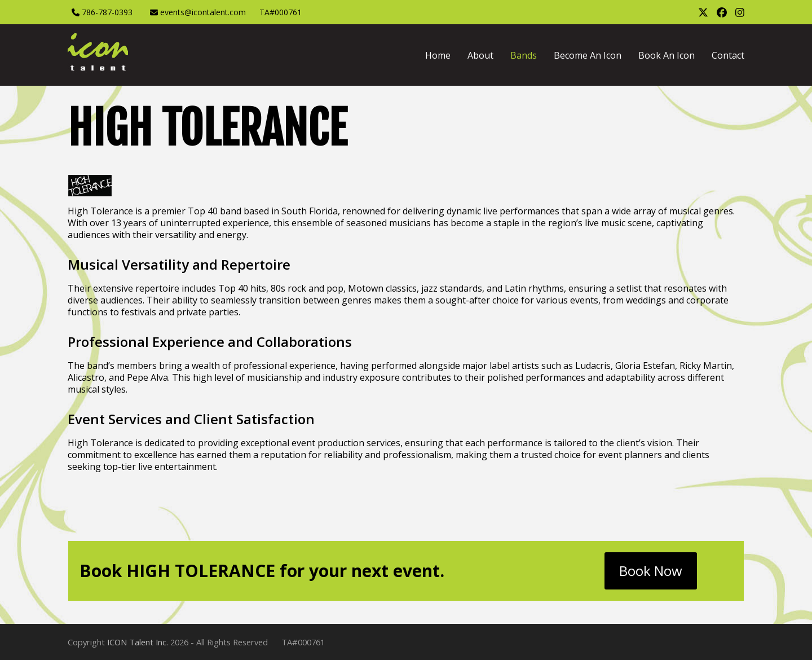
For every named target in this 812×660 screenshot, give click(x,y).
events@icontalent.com (203, 12)
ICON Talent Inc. (138, 642)
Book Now (651, 571)
